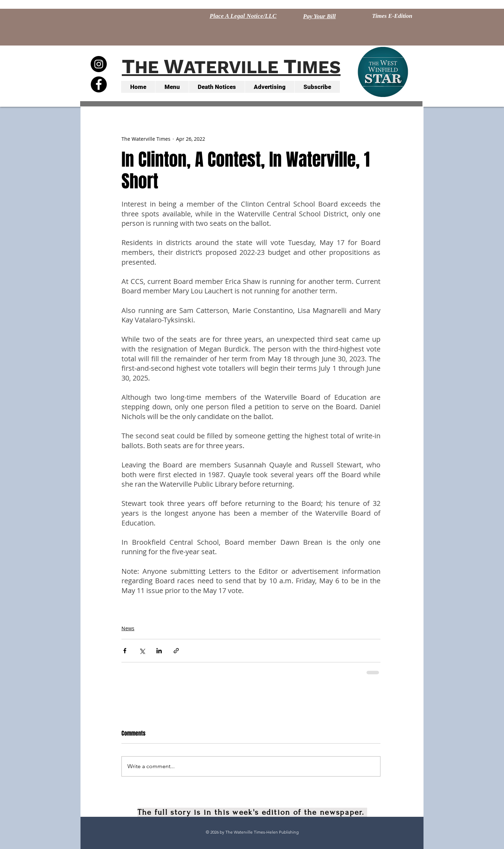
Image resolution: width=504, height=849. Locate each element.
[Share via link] (176, 651)
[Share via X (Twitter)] (142, 651)
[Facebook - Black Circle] (99, 84)
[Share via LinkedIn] (159, 651)
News (128, 628)
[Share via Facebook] (125, 651)
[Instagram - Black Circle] (99, 64)
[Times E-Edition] (392, 16)
